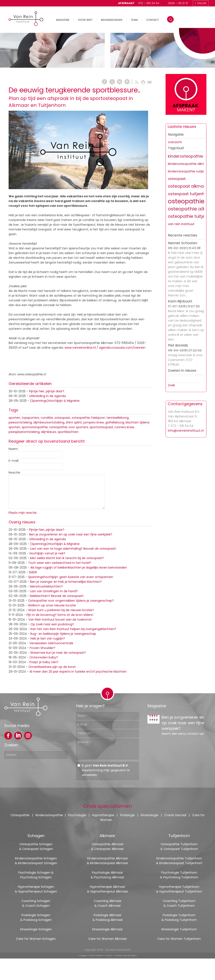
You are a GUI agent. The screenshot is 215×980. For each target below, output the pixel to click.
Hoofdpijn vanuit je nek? (47, 553)
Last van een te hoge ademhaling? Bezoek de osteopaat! (73, 549)
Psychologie (77, 815)
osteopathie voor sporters (69, 427)
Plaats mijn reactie (23, 513)
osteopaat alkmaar (188, 186)
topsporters (30, 418)
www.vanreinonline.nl (80, 348)
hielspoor (98, 418)
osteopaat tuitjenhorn (189, 194)
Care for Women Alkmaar (108, 939)
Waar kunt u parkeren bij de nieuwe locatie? (61, 610)
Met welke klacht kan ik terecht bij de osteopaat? (67, 558)
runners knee (124, 427)
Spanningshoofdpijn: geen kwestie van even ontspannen (71, 577)
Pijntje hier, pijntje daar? (47, 391)
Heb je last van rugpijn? (48, 638)
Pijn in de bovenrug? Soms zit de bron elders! (60, 615)
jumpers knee (94, 422)
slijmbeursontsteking (49, 422)
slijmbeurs (49, 432)
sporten (14, 418)
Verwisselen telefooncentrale (51, 643)
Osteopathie (20, 815)
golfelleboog (115, 422)
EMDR (33, 572)
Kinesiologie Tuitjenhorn (179, 929)
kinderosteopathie (185, 156)
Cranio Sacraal (175, 815)
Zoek (171, 385)
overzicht (175, 142)
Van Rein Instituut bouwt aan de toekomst (60, 620)
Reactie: (15, 472)
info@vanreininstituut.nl (186, 431)
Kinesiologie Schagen (36, 929)
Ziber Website (96, 955)
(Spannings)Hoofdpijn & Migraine (55, 401)
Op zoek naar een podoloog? (52, 624)
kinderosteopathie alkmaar (189, 164)
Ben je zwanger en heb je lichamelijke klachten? (66, 582)
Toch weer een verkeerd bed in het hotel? (60, 563)
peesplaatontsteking (24, 432)
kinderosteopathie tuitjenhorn (190, 171)
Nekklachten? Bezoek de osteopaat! (57, 596)
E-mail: (14, 461)
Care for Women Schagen (36, 939)
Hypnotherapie (103, 815)
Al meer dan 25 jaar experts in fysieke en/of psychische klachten (78, 672)
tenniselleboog (117, 418)
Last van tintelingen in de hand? (54, 591)
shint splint (74, 422)
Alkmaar (107, 836)
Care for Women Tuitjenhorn (179, 939)
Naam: (13, 449)
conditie (47, 418)
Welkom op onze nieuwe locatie (52, 605)
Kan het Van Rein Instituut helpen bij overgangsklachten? (73, 629)
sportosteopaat (101, 427)
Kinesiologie (150, 815)
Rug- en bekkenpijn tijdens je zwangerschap (63, 634)
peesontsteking (20, 422)
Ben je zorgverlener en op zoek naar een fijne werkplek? (71, 534)
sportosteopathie (35, 427)
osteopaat (62, 418)
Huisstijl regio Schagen (125, 955)
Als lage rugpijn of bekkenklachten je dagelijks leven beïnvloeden (79, 567)
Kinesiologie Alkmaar (107, 929)
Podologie (127, 815)
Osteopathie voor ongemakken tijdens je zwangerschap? (71, 601)
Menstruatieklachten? (46, 586)
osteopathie (81, 418)
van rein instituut (181, 224)
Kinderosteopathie (49, 815)
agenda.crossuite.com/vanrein (123, 348)
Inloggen (83, 955)
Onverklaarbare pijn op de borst (52, 667)
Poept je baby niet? (44, 662)
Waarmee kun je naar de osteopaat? (58, 653)
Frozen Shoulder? (42, 648)
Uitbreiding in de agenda (48, 396)
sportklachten (68, 432)
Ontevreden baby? (44, 657)
